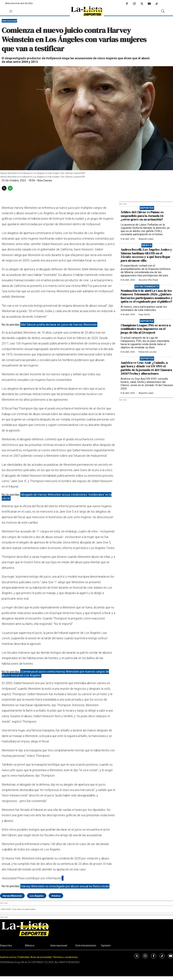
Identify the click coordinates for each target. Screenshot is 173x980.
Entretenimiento (147, 287)
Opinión (106, 946)
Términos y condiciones (65, 957)
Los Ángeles (37, 896)
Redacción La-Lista (147, 352)
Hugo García (144, 314)
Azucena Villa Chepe (148, 280)
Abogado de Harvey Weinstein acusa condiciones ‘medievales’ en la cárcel (57, 496)
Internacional (9, 21)
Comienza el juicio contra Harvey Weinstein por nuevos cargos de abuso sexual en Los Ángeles (55, 673)
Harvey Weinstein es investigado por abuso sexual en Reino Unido (65, 886)
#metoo (56, 896)
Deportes (147, 208)
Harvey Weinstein (12, 896)
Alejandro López (146, 239)
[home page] (87, 11)
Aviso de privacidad (41, 957)
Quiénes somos (8, 957)
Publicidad (24, 957)
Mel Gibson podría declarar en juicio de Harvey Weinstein (59, 325)
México (147, 245)
